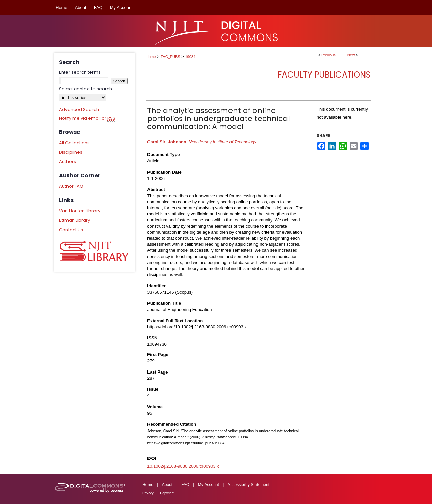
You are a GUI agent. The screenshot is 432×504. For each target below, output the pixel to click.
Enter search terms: (80, 72)
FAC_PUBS (170, 57)
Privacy (148, 493)
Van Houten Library (80, 211)
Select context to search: (86, 89)
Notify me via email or (87, 118)
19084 (191, 57)
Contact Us (71, 230)
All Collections (74, 143)
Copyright (167, 493)
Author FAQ (71, 186)
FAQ (185, 485)
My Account (209, 485)
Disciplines (71, 152)
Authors (67, 162)
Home (151, 57)
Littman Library (75, 220)
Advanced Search (79, 109)
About (167, 485)
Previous (329, 55)
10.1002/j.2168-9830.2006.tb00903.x (183, 466)
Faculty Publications (324, 75)
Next (351, 55)
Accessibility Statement (249, 485)
